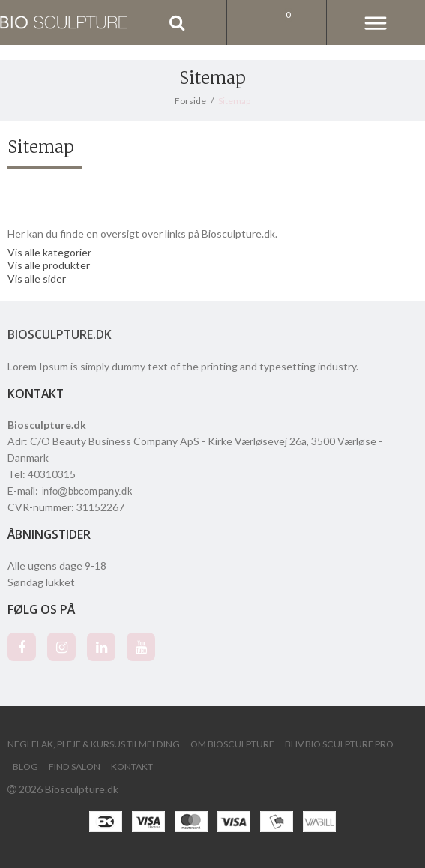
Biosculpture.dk (60, 334)
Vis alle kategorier (49, 252)
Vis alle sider (37, 278)
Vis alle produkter (49, 265)
